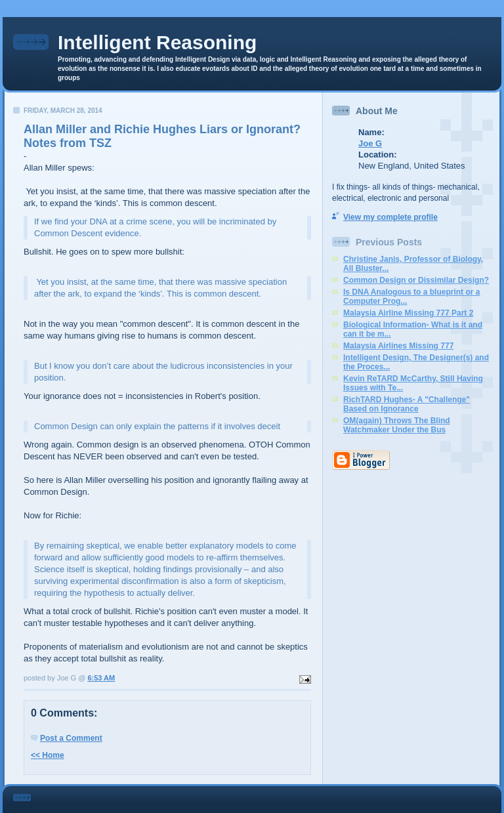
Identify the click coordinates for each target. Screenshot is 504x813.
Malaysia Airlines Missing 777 (398, 346)
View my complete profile (390, 217)
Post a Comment (71, 738)
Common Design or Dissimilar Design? (416, 280)
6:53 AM (101, 678)
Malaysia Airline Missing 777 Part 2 (408, 313)
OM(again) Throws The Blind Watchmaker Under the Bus (397, 425)
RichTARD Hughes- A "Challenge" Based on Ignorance (407, 404)
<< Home (48, 755)
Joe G (370, 143)
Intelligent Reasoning (157, 42)
